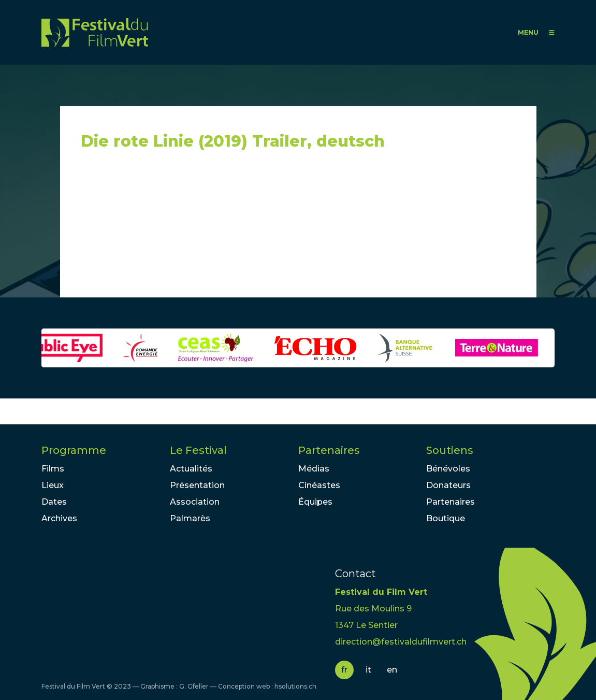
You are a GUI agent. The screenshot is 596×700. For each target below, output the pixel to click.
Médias (314, 469)
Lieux (53, 485)
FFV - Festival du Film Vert (95, 32)
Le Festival (198, 450)
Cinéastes (319, 485)
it (368, 670)
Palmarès (190, 518)
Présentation (197, 485)
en (392, 670)
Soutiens (450, 450)
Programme (74, 450)
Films (53, 469)
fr (344, 670)
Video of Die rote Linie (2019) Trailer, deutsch (174, 228)
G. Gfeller (194, 686)
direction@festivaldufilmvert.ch (401, 642)
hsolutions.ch (295, 686)
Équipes (315, 502)
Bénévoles (448, 469)
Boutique (446, 518)
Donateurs (448, 485)
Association (195, 502)
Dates (54, 502)
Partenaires (329, 450)
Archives (59, 518)
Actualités (191, 469)
